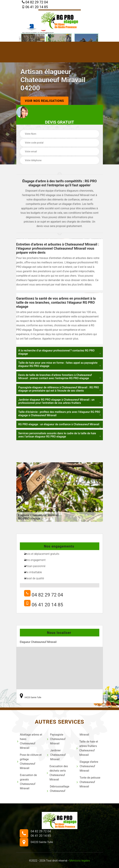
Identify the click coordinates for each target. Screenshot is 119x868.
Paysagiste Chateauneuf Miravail (56, 739)
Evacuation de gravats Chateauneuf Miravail (27, 782)
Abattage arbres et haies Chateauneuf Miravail (30, 741)
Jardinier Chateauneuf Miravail (56, 755)
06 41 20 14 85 (35, 7)
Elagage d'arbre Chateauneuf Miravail (87, 766)
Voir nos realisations (44, 101)
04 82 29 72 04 (35, 2)
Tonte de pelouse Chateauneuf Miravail (88, 782)
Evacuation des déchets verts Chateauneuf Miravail (57, 773)
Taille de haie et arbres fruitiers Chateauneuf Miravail (87, 748)
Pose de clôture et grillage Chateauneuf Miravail (29, 761)
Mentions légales (80, 861)
